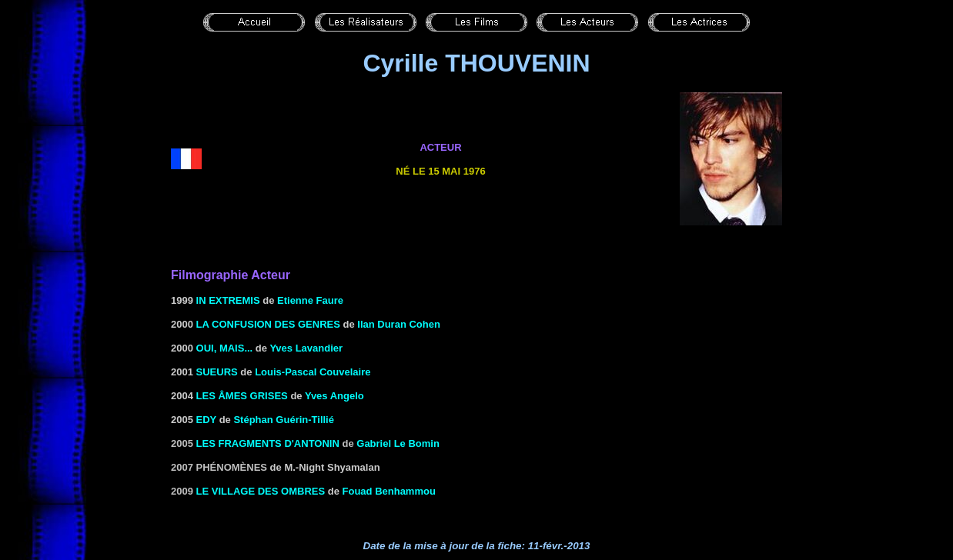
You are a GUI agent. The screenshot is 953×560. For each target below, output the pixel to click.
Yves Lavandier (306, 348)
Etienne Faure (310, 300)
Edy (207, 420)
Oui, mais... (225, 348)
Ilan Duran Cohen (399, 324)
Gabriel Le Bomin (398, 443)
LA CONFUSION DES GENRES (268, 324)
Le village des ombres (261, 491)
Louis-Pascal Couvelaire (313, 372)
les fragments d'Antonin (268, 443)
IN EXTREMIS (228, 300)
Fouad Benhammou (389, 491)
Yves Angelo (334, 396)
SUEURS (217, 372)
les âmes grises (242, 396)
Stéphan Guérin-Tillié (284, 420)
